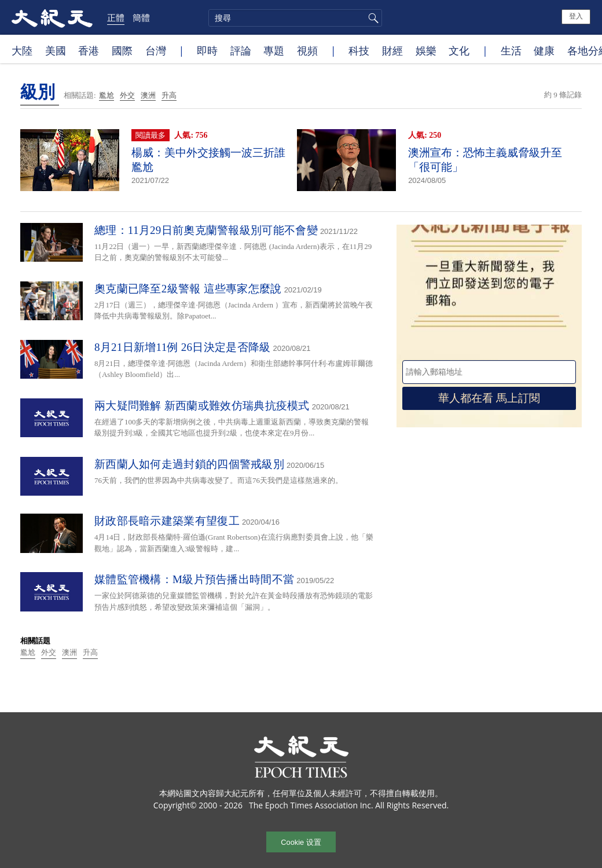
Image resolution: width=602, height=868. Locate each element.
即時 (207, 50)
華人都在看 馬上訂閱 (489, 398)
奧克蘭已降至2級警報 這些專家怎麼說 (188, 289)
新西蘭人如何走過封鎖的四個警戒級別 (189, 464)
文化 (459, 50)
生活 (511, 50)
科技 (359, 50)
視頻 (307, 50)
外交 (127, 95)
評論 (241, 50)
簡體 (141, 17)
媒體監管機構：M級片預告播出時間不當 (194, 579)
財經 (392, 50)
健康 (544, 50)
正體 (116, 17)
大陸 (22, 50)
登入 (576, 16)
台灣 (156, 50)
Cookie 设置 (301, 842)
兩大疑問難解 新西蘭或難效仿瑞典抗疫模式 (202, 406)
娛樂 (426, 50)
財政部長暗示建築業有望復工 (167, 521)
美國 (56, 50)
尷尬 (107, 95)
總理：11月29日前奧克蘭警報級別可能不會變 (206, 230)
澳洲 (148, 95)
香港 (89, 50)
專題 (274, 50)
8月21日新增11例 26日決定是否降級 (183, 347)
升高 (169, 95)
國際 (122, 50)
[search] (295, 18)
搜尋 (372, 18)
